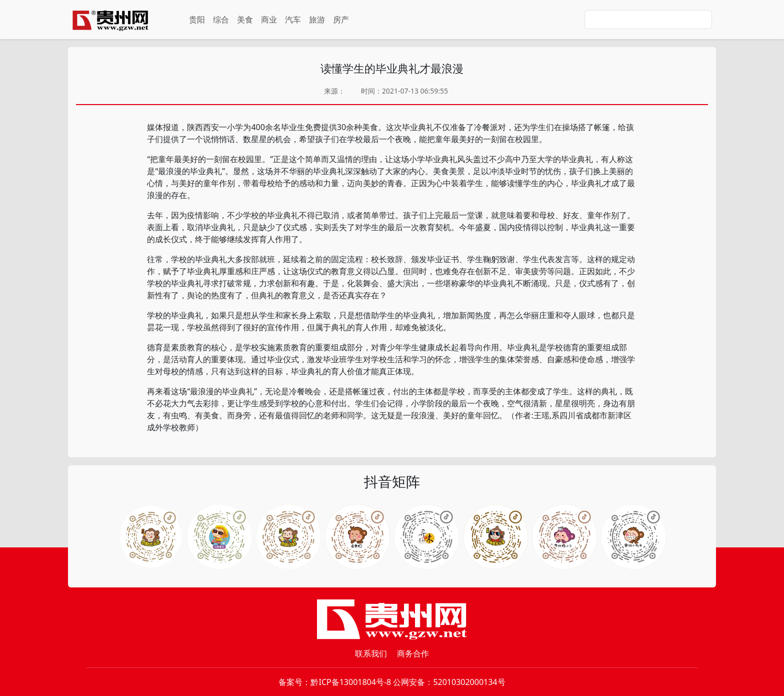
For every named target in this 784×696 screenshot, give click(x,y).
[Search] (648, 20)
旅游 (317, 20)
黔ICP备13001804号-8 (351, 682)
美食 (245, 20)
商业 (269, 20)
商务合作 (413, 653)
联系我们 (371, 653)
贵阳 (197, 20)
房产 (341, 20)
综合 (221, 20)
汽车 (293, 20)
